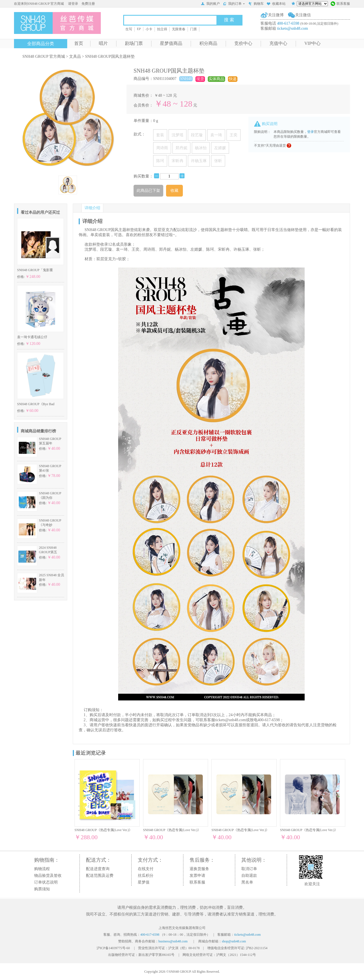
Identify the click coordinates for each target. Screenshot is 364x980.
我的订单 (234, 4)
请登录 (73, 4)
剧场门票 (134, 43)
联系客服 (340, 4)
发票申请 (197, 876)
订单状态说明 (46, 882)
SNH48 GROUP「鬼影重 (35, 270)
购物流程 (42, 869)
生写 (129, 29)
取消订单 (249, 869)
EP (139, 29)
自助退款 (249, 876)
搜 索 (229, 20)
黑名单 (247, 882)
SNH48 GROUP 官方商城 (44, 57)
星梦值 (144, 882)
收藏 (174, 191)
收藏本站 (276, 4)
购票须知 (42, 889)
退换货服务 (199, 869)
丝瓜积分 (146, 876)
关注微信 (303, 15)
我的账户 (210, 4)
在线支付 (146, 869)
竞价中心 (243, 43)
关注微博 (276, 15)
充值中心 (278, 43)
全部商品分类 (41, 44)
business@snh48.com (173, 941)
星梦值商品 (171, 43)
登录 (311, 132)
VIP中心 (312, 43)
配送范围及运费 (100, 876)
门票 (193, 29)
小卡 (149, 29)
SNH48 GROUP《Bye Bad (36, 404)
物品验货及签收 (48, 876)
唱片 (103, 43)
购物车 (256, 4)
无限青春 (179, 29)
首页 (79, 43)
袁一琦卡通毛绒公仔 (32, 337)
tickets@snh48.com (293, 28)
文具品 (75, 57)
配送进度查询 (98, 869)
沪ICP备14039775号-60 (113, 948)
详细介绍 (92, 208)
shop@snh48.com (234, 941)
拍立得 (162, 29)
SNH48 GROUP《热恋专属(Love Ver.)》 (103, 830)
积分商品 (208, 43)
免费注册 (88, 4)
